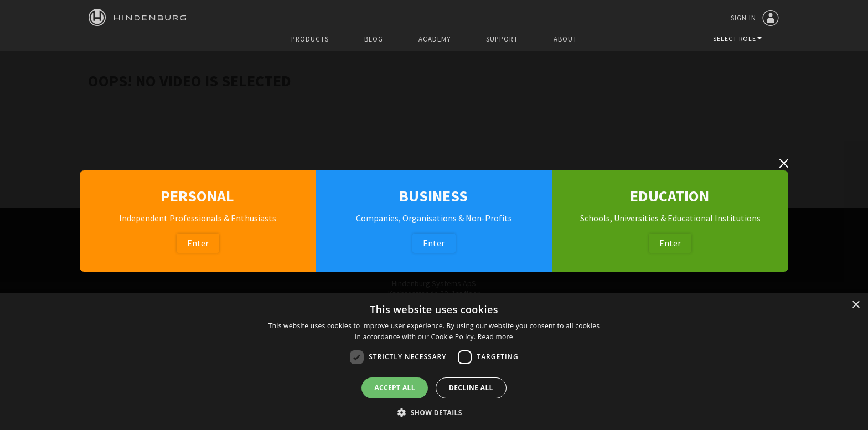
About (565, 39)
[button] (434, 412)
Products (310, 39)
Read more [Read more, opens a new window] (495, 337)
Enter (198, 243)
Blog (374, 39)
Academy (435, 39)
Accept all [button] (395, 388)
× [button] (856, 305)
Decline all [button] (471, 388)
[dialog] (434, 362)
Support (502, 39)
